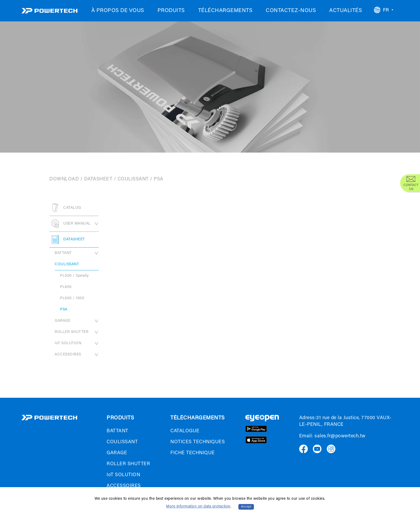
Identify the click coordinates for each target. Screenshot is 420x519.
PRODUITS (171, 11)
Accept (246, 507)
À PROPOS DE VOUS (118, 11)
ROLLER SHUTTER (77, 332)
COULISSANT (133, 179)
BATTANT (77, 253)
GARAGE (77, 321)
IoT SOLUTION (77, 343)
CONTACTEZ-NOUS (291, 11)
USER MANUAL (74, 224)
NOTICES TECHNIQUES (198, 442)
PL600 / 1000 (72, 298)
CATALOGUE (185, 431)
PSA (64, 310)
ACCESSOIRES (77, 355)
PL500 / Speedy (74, 276)
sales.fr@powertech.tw (340, 436)
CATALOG (65, 208)
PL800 (66, 287)
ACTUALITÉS (346, 11)
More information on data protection (198, 507)
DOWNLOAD (64, 179)
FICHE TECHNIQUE (193, 453)
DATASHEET (98, 179)
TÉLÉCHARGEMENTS (225, 11)
